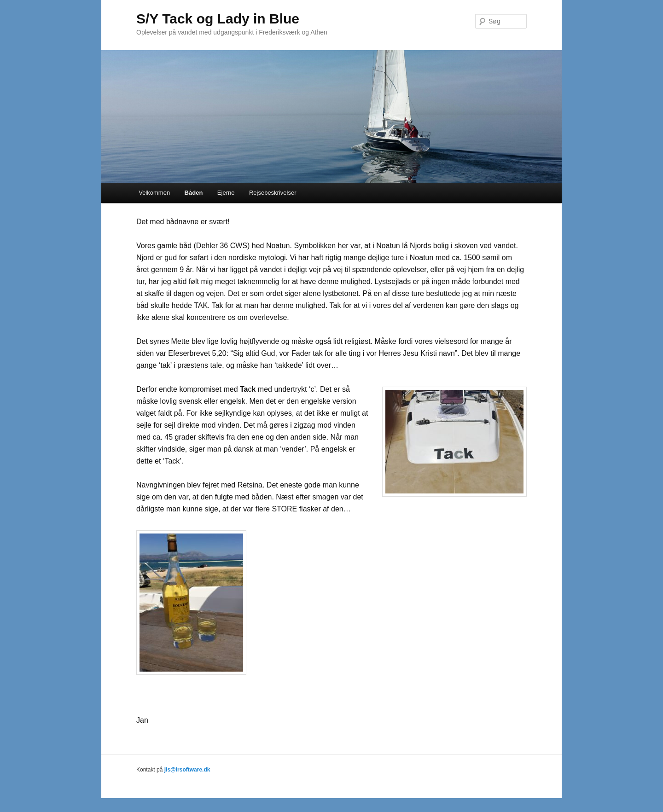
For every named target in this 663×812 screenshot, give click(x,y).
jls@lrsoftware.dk (187, 770)
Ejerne (226, 193)
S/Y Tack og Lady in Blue (218, 19)
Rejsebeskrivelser (273, 193)
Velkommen (154, 193)
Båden (194, 193)
